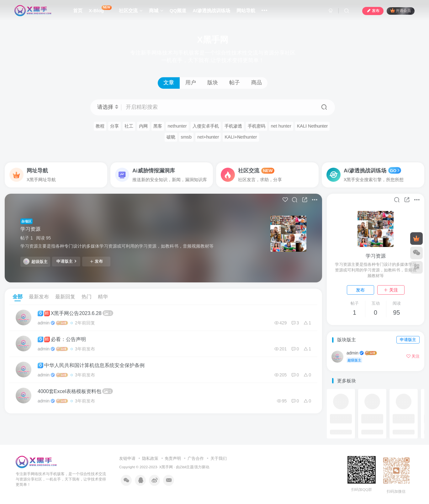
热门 (87, 297)
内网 (143, 126)
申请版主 (66, 261)
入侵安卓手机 (206, 126)
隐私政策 (150, 458)
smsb (186, 137)
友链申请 (127, 458)
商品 (257, 83)
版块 (213, 83)
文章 (169, 83)
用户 (191, 83)
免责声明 (173, 458)
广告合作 (196, 458)
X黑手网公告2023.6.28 (75, 313)
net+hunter (208, 137)
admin (44, 323)
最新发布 (39, 297)
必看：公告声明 (62, 339)
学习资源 (30, 229)
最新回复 (65, 297)
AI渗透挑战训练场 (211, 10)
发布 (96, 261)
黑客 (158, 126)
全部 (18, 297)
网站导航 (246, 10)
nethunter (177, 126)
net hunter (281, 126)
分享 (114, 126)
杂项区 (26, 221)
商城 (156, 10)
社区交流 (131, 10)
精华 (103, 297)
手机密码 (257, 126)
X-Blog (100, 9)
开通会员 (401, 10)
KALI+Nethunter (241, 137)
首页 (78, 10)
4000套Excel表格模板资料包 (75, 391)
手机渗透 (233, 126)
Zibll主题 (187, 467)
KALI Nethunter (312, 126)
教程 (100, 126)
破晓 (171, 137)
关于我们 (219, 458)
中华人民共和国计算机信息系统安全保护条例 (91, 365)
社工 (129, 126)
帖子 (235, 83)
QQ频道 (178, 10)
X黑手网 (166, 467)
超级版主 (35, 261)
